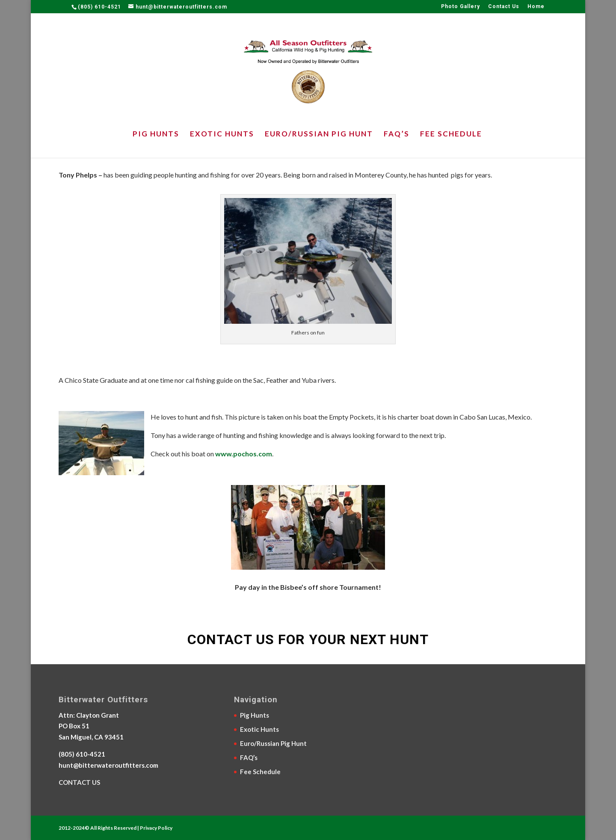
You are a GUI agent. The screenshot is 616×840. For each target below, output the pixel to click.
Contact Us (504, 7)
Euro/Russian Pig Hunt (319, 135)
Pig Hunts (156, 135)
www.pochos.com (244, 454)
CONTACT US (79, 782)
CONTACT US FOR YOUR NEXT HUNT (308, 639)
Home (536, 7)
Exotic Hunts (222, 135)
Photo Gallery (461, 7)
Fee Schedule (451, 135)
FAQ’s (397, 135)
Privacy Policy (156, 828)
